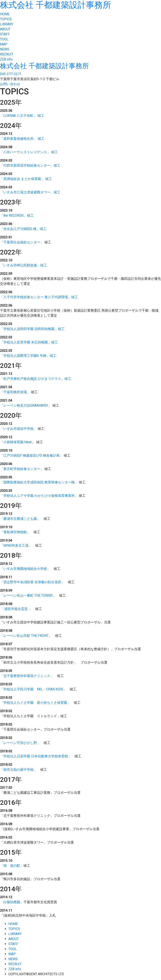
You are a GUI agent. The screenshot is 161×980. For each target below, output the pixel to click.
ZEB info (6, 59)
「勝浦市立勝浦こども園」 (20, 519)
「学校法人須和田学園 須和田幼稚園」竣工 (32, 329)
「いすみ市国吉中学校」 (18, 429)
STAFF (5, 34)
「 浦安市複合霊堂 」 (16, 609)
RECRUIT (7, 54)
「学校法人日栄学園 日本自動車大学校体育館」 (36, 756)
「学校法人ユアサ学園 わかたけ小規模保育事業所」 (39, 496)
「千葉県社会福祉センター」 (22, 242)
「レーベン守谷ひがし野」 (20, 743)
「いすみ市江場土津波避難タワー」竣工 (30, 192)
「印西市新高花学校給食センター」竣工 (30, 165)
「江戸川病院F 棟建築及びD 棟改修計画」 (31, 455)
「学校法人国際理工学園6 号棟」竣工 (28, 356)
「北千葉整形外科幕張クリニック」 (27, 676)
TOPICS (6, 19)
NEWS (5, 49)
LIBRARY (7, 24)
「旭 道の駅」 (12, 866)
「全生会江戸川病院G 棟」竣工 (23, 229)
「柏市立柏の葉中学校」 (18, 770)
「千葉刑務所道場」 (15, 392)
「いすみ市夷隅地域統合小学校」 (25, 569)
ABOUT (5, 29)
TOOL (4, 39)
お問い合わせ (10, 84)
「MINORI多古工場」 (16, 545)
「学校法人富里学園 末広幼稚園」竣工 (29, 342)
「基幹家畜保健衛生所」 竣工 (22, 139)
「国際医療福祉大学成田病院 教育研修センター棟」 (39, 482)
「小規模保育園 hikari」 (18, 442)
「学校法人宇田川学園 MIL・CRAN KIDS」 (33, 689)
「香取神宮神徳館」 (15, 532)
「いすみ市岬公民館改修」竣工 (23, 265)
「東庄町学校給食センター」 (22, 469)
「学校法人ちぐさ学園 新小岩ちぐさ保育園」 (35, 703)
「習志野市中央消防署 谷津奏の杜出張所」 (32, 582)
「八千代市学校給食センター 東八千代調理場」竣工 (39, 297)
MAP (4, 44)
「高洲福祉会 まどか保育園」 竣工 (26, 179)
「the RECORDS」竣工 (17, 215)
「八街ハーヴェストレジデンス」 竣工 (29, 152)
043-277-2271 (11, 74)
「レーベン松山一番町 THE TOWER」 (28, 595)
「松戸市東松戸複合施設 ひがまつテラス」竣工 (36, 379)
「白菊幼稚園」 (12, 902)
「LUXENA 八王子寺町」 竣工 (22, 116)
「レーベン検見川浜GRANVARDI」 (26, 405)
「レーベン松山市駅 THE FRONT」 (26, 636)
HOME (5, 14)
